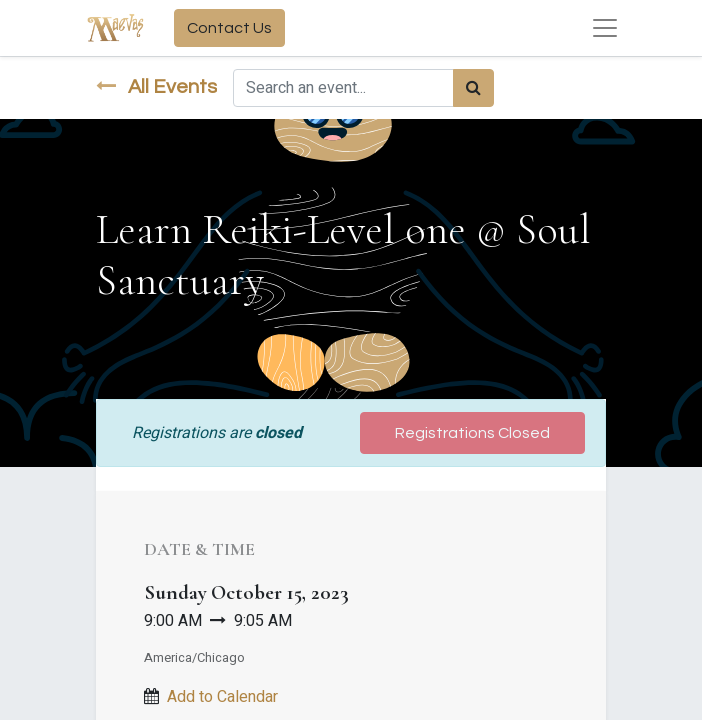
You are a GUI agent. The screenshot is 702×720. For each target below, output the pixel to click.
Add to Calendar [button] (222, 697)
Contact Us (229, 28)
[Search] (473, 88)
